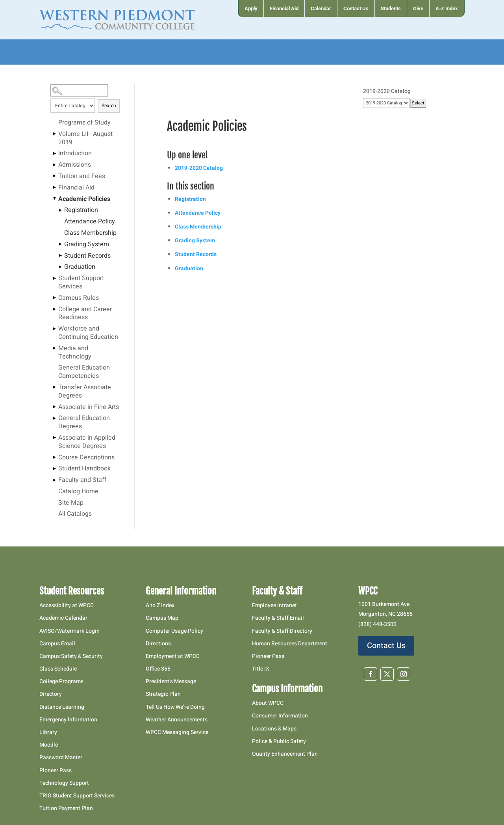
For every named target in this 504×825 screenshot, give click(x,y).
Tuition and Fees (82, 177)
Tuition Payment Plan (66, 808)
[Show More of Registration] (60, 210)
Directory (51, 694)
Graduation (80, 267)
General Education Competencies (84, 372)
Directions (158, 644)
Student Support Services (81, 283)
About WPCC (268, 703)
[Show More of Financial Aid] (54, 188)
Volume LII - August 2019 (85, 138)
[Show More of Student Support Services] (54, 278)
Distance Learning (62, 707)
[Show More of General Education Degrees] (54, 418)
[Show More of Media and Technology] (54, 348)
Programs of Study (84, 123)
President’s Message (171, 681)
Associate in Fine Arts (89, 407)
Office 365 (158, 669)
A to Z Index (160, 605)
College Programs (61, 681)
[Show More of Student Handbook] (54, 468)
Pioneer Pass (56, 770)
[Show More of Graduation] (60, 267)
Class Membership (90, 233)
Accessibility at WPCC (67, 605)
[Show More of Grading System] (60, 244)
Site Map (71, 503)
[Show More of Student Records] (60, 256)
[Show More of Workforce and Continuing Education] (54, 329)
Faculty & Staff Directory (282, 631)
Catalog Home (78, 492)
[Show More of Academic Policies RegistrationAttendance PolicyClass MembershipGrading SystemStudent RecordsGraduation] (54, 199)
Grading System (87, 245)
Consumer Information (280, 716)
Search (109, 106)
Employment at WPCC (173, 656)
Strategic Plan (163, 694)
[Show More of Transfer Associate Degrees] (54, 387)
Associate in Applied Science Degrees (87, 442)
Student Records (87, 256)
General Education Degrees (84, 423)
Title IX (261, 669)
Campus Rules (79, 298)
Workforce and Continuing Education (88, 333)
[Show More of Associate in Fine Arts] (54, 407)
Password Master (61, 757)
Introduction (75, 154)
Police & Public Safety (279, 741)
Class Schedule (58, 669)
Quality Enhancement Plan (285, 754)
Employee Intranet (274, 605)
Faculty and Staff (82, 480)
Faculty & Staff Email (278, 618)
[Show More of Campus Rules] (54, 298)
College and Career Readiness (85, 314)
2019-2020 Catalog (199, 168)
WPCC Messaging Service (177, 732)
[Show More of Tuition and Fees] (54, 176)
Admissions (75, 165)
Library (48, 732)
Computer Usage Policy (174, 631)
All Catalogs (75, 514)
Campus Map (162, 618)
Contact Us (386, 646)
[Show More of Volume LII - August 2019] (54, 134)
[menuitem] (251, 8)
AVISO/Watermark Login (69, 631)
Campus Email (57, 644)
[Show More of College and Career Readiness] (54, 309)
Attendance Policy (90, 222)
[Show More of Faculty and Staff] (54, 480)
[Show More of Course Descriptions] (54, 457)
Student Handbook (84, 469)
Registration (81, 210)
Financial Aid (76, 188)
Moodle (49, 745)
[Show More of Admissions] (54, 165)
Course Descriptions (86, 458)
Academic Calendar (63, 618)
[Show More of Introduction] (54, 153)
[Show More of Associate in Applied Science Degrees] (54, 438)
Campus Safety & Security (71, 656)
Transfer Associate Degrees (85, 392)
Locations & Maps (274, 729)
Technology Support (64, 783)
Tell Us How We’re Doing (175, 707)
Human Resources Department (290, 644)
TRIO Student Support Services (77, 796)
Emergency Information (68, 720)
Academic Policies (84, 199)
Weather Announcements (177, 720)
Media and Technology (75, 353)
